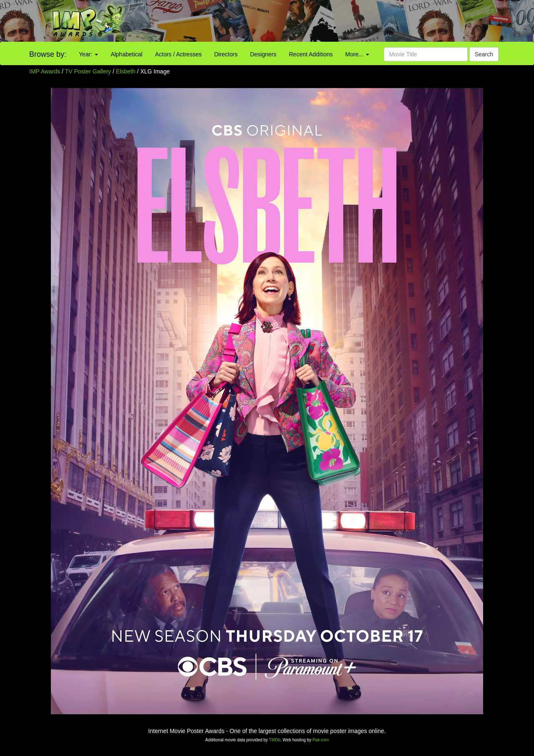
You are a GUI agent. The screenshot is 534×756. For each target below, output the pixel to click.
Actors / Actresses (178, 54)
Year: (88, 54)
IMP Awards (45, 71)
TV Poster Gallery (88, 71)
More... (357, 54)
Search (484, 54)
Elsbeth (127, 71)
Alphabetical (126, 54)
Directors (226, 54)
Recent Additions (311, 54)
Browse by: (48, 54)
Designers (263, 54)
